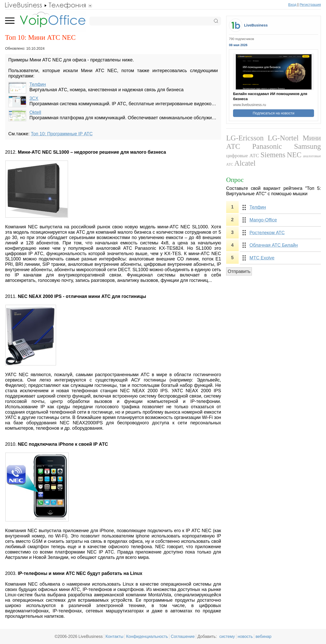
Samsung (307, 146)
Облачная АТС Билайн (274, 245)
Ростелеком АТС (267, 233)
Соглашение (183, 636)
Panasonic (267, 146)
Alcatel (245, 163)
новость (245, 636)
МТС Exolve (262, 258)
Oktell (35, 112)
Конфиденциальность (147, 636)
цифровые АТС (243, 155)
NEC (294, 155)
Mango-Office (263, 220)
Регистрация (310, 5)
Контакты (114, 636)
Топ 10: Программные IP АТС (62, 134)
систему (227, 636)
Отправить (239, 271)
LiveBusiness (256, 25)
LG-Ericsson (245, 138)
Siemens (273, 155)
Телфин (38, 84)
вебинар (263, 636)
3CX (34, 98)
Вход (293, 5)
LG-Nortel (283, 138)
